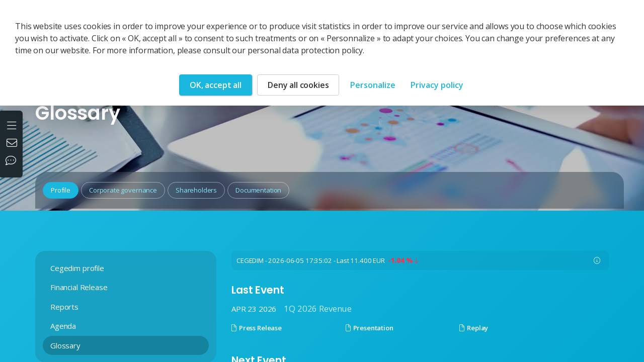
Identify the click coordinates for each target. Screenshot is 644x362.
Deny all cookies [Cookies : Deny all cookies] (298, 85)
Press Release (257, 328)
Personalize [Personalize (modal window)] (373, 85)
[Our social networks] (13, 161)
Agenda (63, 326)
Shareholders (196, 190)
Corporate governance (123, 190)
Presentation (370, 328)
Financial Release (79, 287)
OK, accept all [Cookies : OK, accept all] (216, 85)
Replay (474, 328)
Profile (61, 190)
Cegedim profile (77, 268)
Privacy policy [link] (437, 85)
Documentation (258, 190)
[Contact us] (13, 144)
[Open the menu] (13, 124)
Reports (64, 307)
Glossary (65, 345)
